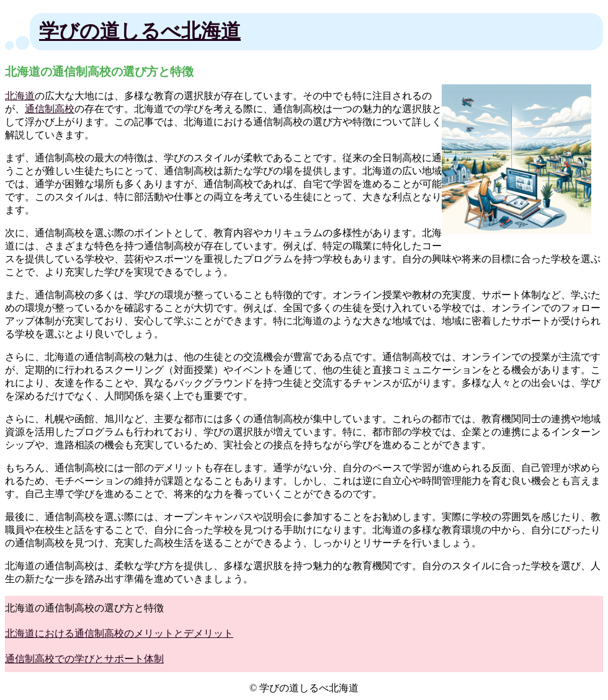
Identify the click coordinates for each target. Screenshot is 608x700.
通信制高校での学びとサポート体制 (84, 659)
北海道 (20, 96)
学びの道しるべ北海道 (140, 31)
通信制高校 (50, 109)
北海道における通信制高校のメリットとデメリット (119, 633)
